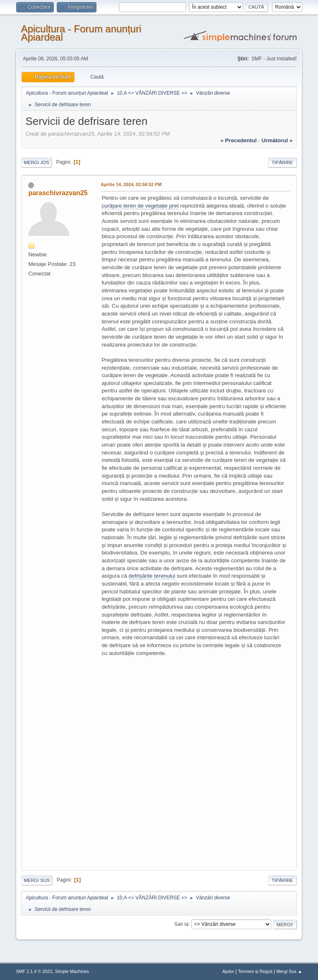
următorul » (277, 140)
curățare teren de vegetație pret (140, 206)
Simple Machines (72, 971)
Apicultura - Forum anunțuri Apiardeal (81, 33)
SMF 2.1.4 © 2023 (34, 971)
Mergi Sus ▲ (289, 971)
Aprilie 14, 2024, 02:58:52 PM (131, 184)
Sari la (181, 924)
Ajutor (228, 971)
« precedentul (239, 140)
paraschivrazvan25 (58, 193)
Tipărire (282, 163)
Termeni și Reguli (255, 971)
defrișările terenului (152, 576)
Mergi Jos (36, 163)
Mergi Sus (37, 880)
